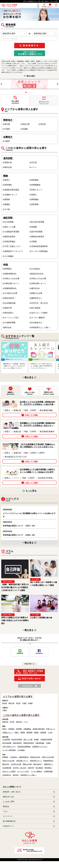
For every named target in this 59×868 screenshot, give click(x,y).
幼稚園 (34, 227)
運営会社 (6, 806)
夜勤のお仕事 (37, 293)
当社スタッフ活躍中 (39, 313)
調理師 (7, 199)
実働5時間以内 (10, 288)
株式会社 (8, 327)
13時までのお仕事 (12, 279)
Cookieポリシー (9, 826)
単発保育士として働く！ (41, 327)
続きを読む (31, 76)
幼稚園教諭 (36, 185)
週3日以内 (35, 288)
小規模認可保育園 (12, 232)
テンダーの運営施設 (39, 251)
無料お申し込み (8, 797)
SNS (38, 8)
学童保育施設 (10, 242)
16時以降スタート (39, 283)
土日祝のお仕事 (11, 293)
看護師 (7, 204)
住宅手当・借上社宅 (39, 303)
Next (58, 83)
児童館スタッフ (11, 195)
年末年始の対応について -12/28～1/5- (19, 535)
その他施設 (9, 256)
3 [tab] (29, 92)
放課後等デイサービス (14, 251)
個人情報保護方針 (9, 821)
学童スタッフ (37, 190)
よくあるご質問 (8, 802)
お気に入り (50, 7)
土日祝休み (36, 269)
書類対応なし (37, 298)
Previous (3, 85)
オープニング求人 (12, 318)
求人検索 (44, 7)
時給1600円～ (10, 298)
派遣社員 (8, 162)
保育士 (7, 180)
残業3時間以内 (10, 274)
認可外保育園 (37, 232)
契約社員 (8, 167)
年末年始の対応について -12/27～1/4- (19, 526)
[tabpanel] (29, 84)
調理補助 (35, 199)
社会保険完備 (10, 303)
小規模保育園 (10, 323)
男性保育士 (9, 313)
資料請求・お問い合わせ (12, 792)
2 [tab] (26, 92)
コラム (5, 811)
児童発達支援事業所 (39, 246)
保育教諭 (35, 180)
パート (34, 167)
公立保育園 (9, 222)
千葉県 (7, 129)
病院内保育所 (10, 237)
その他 (7, 209)
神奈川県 (26, 124)
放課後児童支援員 (12, 190)
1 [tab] (23, 92)
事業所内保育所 (38, 237)
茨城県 (25, 129)
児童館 (34, 242)
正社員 (34, 162)
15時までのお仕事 (39, 279)
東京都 (7, 124)
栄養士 (34, 195)
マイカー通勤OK (38, 318)
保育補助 (8, 185)
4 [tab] (33, 92)
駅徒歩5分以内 (37, 274)
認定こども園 (10, 227)
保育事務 (35, 204)
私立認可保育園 (38, 222)
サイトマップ (8, 816)
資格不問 (8, 308)
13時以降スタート (12, 283)
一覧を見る (28, 377)
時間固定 (8, 269)
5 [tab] (36, 92)
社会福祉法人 (37, 323)
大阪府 (7, 141)
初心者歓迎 (36, 308)
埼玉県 (43, 124)
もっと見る (31, 491)
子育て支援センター (13, 246)
